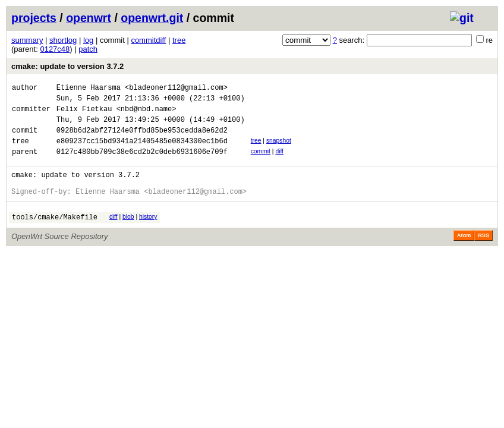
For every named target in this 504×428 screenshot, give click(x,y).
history (148, 235)
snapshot (279, 150)
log (88, 40)
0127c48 (55, 49)
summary (27, 40)
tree (179, 40)
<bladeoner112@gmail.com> (176, 89)
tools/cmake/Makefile (55, 236)
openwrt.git (152, 18)
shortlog (63, 40)
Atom (464, 255)
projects (34, 18)
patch (88, 49)
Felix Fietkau (84, 114)
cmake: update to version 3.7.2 (67, 66)
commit (261, 162)
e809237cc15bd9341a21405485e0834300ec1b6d (142, 151)
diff (279, 162)
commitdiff (148, 40)
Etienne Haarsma (89, 89)
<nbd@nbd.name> (147, 114)
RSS (483, 255)
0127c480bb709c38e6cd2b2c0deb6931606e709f (142, 164)
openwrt (89, 18)
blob (128, 235)
